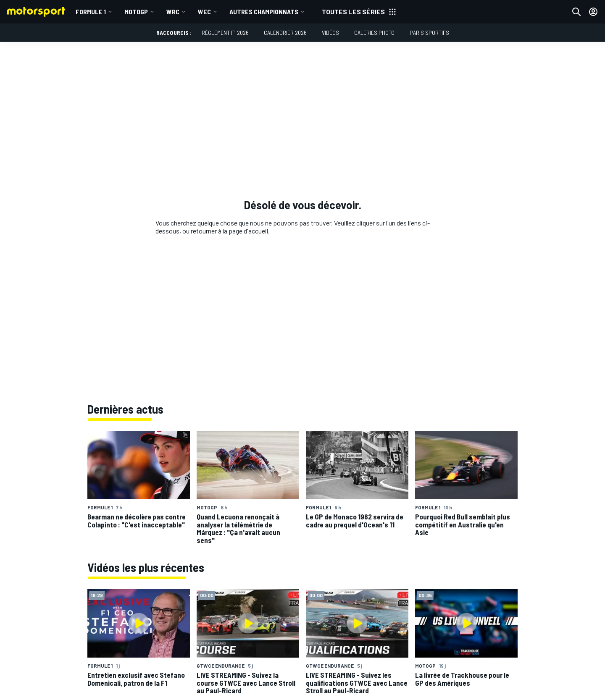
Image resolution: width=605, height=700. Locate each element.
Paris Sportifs (429, 33)
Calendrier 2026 (285, 33)
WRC (173, 12)
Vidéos (330, 33)
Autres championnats (264, 12)
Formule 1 (91, 12)
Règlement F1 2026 (225, 33)
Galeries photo (374, 33)
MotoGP (136, 12)
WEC (204, 12)
